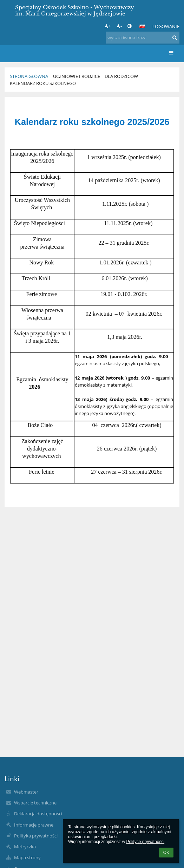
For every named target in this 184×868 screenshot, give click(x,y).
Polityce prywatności (145, 842)
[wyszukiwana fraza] (143, 38)
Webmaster (26, 792)
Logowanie (166, 26)
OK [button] (166, 853)
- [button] (119, 26)
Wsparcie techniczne (35, 803)
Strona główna (29, 76)
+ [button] (108, 26)
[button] (142, 26)
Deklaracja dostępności (38, 814)
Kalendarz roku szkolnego (43, 83)
